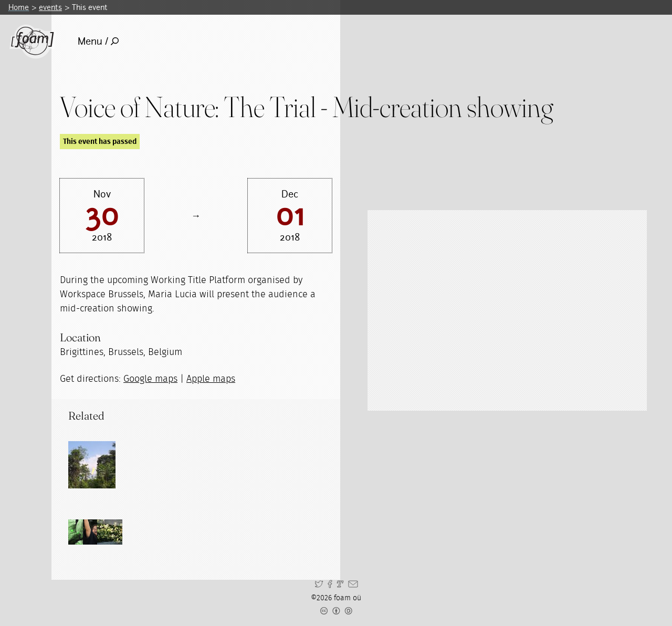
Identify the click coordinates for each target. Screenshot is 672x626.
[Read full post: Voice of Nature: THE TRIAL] (92, 465)
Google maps (150, 379)
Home (19, 7)
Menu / (98, 41)
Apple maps (211, 379)
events (50, 7)
